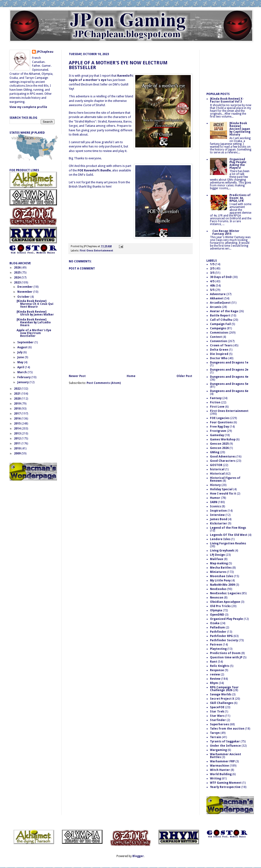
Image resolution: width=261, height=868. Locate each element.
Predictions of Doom (225, 653)
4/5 (212, 281)
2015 (18, 424)
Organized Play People (226, 619)
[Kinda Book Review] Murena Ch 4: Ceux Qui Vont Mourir (35, 304)
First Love (217, 407)
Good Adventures (223, 457)
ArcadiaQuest (220, 303)
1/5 (212, 264)
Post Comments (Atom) (104, 383)
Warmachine (219, 766)
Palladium (217, 627)
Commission (219, 333)
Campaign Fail (220, 324)
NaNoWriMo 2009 (222, 585)
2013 (18, 434)
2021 (18, 394)
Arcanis (216, 307)
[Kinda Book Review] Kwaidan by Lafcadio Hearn (34, 322)
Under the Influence (225, 746)
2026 (18, 268)
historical (217, 469)
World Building (221, 774)
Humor (215, 498)
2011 (18, 443)
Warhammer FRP (222, 761)
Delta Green (219, 350)
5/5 (212, 290)
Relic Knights (220, 666)
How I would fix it (223, 494)
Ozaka (215, 623)
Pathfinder (218, 632)
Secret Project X (222, 699)
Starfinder (218, 720)
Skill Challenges (222, 703)
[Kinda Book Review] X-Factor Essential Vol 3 (227, 100)
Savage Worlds (221, 694)
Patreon (216, 645)
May (21, 362)
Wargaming (218, 750)
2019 (18, 404)
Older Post (184, 376)
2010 (18, 448)
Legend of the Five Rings (228, 528)
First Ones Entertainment (96, 251)
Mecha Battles (221, 568)
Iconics (215, 506)
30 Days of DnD (221, 277)
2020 (18, 399)
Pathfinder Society (224, 640)
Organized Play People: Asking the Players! (238, 164)
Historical (217, 474)
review (215, 675)
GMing (215, 452)
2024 (18, 278)
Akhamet (217, 298)
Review (215, 679)
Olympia (216, 610)
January (23, 382)
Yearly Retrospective (225, 787)
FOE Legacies (220, 418)
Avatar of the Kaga (224, 311)
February (24, 377)
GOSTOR (216, 465)
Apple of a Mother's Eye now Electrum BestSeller (118, 65)
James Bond (219, 519)
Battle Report (220, 316)
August (23, 347)
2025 (18, 273)
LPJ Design (217, 555)
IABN (214, 502)
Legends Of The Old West (229, 535)
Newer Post (77, 376)
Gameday (217, 435)
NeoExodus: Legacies (225, 593)
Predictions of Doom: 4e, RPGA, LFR (240, 198)
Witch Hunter (220, 770)
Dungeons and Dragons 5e (229, 384)
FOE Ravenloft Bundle (94, 170)
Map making (219, 563)
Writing (215, 778)
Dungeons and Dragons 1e (229, 363)
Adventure (218, 294)
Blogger (138, 856)
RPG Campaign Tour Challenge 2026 (224, 689)
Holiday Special (221, 489)
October (24, 297)
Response (217, 670)
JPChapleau (45, 52)
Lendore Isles (220, 539)
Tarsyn (215, 733)
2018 (18, 409)
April (21, 367)
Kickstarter (219, 524)
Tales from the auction (227, 729)
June (21, 357)
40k (212, 286)
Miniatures (218, 572)
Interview (217, 515)
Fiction (215, 402)
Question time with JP (226, 657)
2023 (18, 283)
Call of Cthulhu (221, 320)
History (215, 485)
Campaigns (218, 328)
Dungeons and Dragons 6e (229, 391)
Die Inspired (219, 354)
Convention (219, 341)
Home (131, 376)
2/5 (212, 269)
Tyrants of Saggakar (225, 741)
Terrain (216, 737)
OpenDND (217, 615)
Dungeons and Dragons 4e (229, 377)
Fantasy (216, 398)
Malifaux (217, 559)
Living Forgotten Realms (228, 543)
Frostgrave (218, 431)
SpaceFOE (217, 707)
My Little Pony (220, 580)
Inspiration (218, 511)
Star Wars (217, 716)
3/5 (212, 273)
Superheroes (219, 724)
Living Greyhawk (222, 551)
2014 (18, 429)
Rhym (214, 683)
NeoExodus (218, 589)
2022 (18, 389)
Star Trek (217, 712)
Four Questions (221, 422)
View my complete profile (28, 107)
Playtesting (218, 649)
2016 (18, 419)
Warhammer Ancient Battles (226, 756)
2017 (18, 414)
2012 (18, 439)
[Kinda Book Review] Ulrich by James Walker (35, 313)
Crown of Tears (221, 345)
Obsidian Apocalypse (225, 602)
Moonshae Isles (222, 576)
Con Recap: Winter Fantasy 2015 (226, 232)
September (26, 342)
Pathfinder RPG (221, 636)
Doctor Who (219, 358)
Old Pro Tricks (220, 606)
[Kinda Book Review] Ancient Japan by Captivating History (240, 129)
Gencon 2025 (219, 444)
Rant (214, 662)
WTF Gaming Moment (226, 783)
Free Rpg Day (219, 427)
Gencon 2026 (219, 448)
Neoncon (217, 598)
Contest (216, 337)
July (20, 352)
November (25, 292)
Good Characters (223, 461)
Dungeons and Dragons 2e (229, 370)
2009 (18, 453)
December (25, 287)
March (22, 372)
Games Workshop (223, 439)
